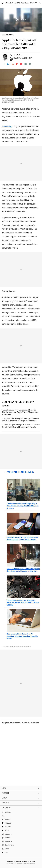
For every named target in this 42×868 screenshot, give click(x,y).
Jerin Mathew (17, 55)
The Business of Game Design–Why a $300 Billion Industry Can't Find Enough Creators (23, 506)
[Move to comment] (30, 64)
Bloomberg (7, 126)
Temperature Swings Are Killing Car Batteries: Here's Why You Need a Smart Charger (23, 602)
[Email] (26, 64)
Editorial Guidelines (31, 723)
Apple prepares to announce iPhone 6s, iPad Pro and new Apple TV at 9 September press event (20, 412)
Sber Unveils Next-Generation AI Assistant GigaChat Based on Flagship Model (22, 636)
